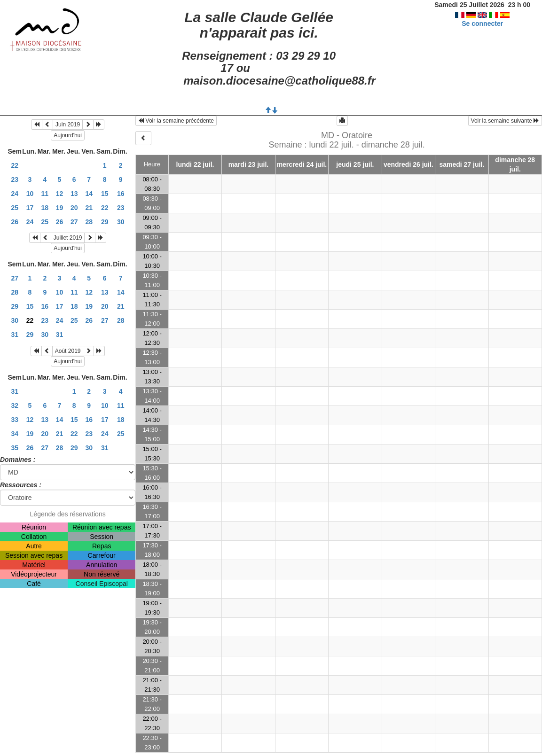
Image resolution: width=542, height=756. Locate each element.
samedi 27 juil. (462, 164)
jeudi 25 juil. (355, 164)
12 (60, 194)
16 (121, 194)
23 (15, 179)
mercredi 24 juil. (302, 164)
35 (15, 448)
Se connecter (482, 23)
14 (89, 194)
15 (105, 194)
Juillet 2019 (68, 238)
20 (74, 208)
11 (45, 194)
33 (15, 420)
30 (121, 222)
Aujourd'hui (68, 135)
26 (15, 222)
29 (105, 222)
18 (45, 208)
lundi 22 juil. (195, 164)
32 (15, 405)
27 (74, 222)
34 (15, 434)
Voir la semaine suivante (505, 121)
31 (15, 335)
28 (89, 222)
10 (30, 194)
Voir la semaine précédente (176, 121)
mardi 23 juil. (249, 164)
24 (15, 194)
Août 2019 (68, 351)
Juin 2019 (68, 125)
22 (15, 165)
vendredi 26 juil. (408, 164)
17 (30, 208)
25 (15, 208)
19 (60, 208)
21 (89, 208)
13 (74, 194)
